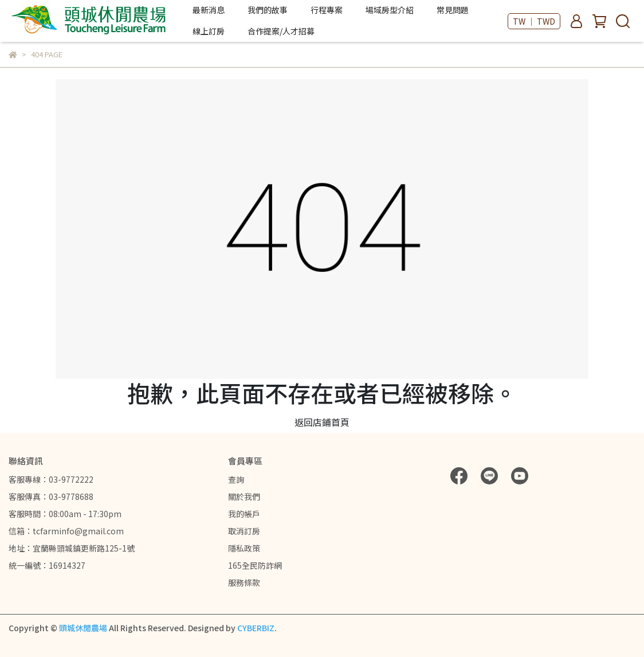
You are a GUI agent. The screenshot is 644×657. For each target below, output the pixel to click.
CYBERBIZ (256, 628)
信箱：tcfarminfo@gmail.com (66, 531)
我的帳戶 (244, 514)
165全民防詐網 (255, 565)
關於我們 (244, 496)
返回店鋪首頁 (322, 422)
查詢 (236, 479)
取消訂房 (244, 531)
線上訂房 (209, 31)
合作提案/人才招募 (281, 31)
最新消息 (209, 10)
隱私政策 (244, 548)
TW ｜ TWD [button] (534, 21)
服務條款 (244, 582)
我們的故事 (268, 10)
